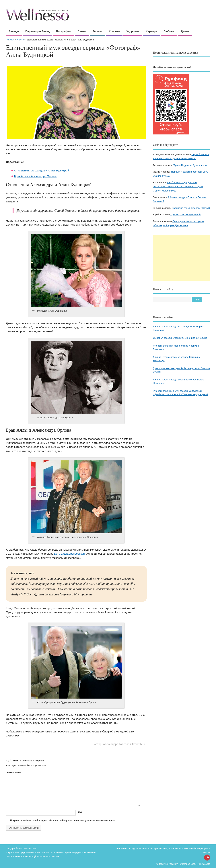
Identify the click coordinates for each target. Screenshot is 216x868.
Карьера (151, 31)
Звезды (14, 31)
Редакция (173, 864)
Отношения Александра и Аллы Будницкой (42, 170)
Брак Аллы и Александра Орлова (35, 176)
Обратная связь (188, 864)
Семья (82, 31)
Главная (10, 40)
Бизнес (98, 31)
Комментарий (13, 772)
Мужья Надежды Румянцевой (190, 165)
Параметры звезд (37, 31)
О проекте (162, 864)
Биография (64, 31)
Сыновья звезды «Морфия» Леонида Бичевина (180, 338)
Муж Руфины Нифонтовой (185, 215)
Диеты (185, 31)
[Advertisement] (182, 258)
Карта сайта (204, 864)
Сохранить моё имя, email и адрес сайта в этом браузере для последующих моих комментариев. (63, 820)
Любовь (169, 31)
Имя (80, 812)
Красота (114, 31)
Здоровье (133, 31)
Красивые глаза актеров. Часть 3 (191, 208)
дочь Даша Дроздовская (69, 554)
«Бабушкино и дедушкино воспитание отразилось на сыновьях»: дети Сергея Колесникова (178, 187)
